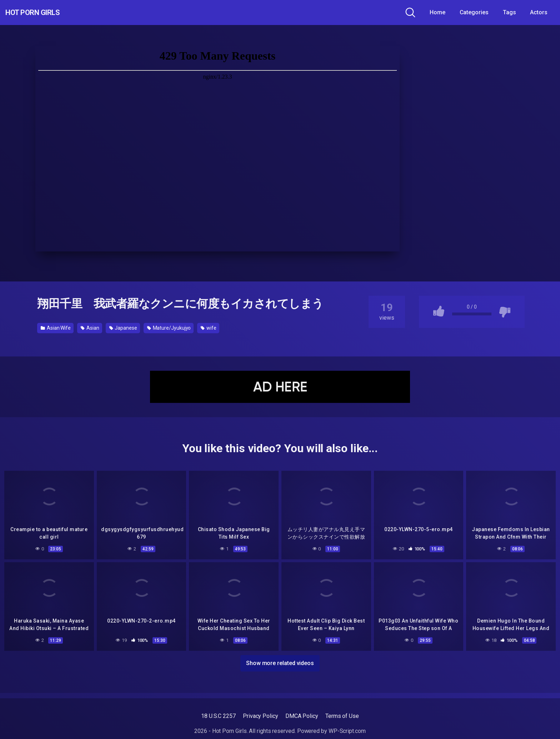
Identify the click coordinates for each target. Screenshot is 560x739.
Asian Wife (56, 328)
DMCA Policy (302, 716)
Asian (90, 328)
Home (437, 12)
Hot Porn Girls (44, 13)
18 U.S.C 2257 (218, 716)
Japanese (123, 328)
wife (209, 328)
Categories (474, 12)
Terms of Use (342, 716)
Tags (509, 12)
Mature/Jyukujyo (169, 328)
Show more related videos (280, 661)
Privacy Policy (261, 716)
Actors (539, 12)
